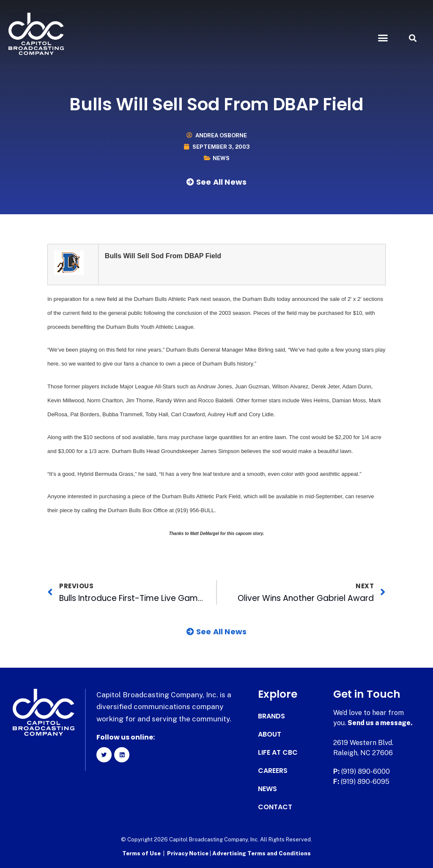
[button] (383, 38)
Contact (275, 807)
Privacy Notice (188, 853)
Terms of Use (141, 853)
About (270, 734)
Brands (271, 716)
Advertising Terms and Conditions (262, 853)
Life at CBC (278, 753)
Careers (273, 771)
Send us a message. (380, 723)
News (221, 158)
